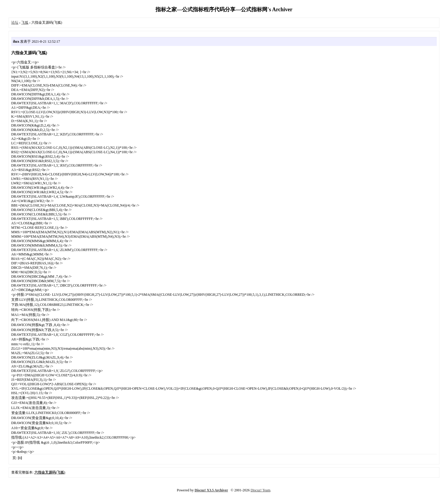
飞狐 (25, 23)
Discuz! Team (260, 490)
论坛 (15, 23)
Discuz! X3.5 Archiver (211, 490)
